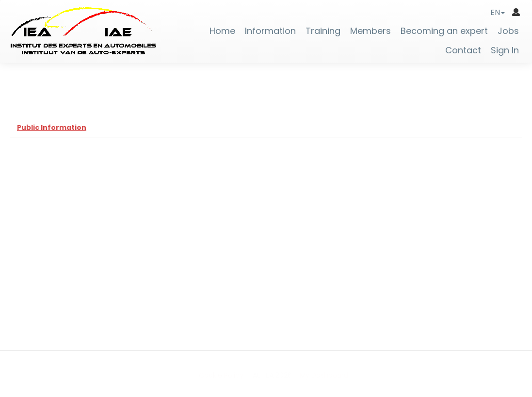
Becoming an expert (444, 31)
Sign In (505, 50)
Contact (463, 50)
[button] (498, 12)
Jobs (508, 31)
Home (222, 31)
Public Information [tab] (52, 127)
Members (371, 31)
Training (323, 31)
